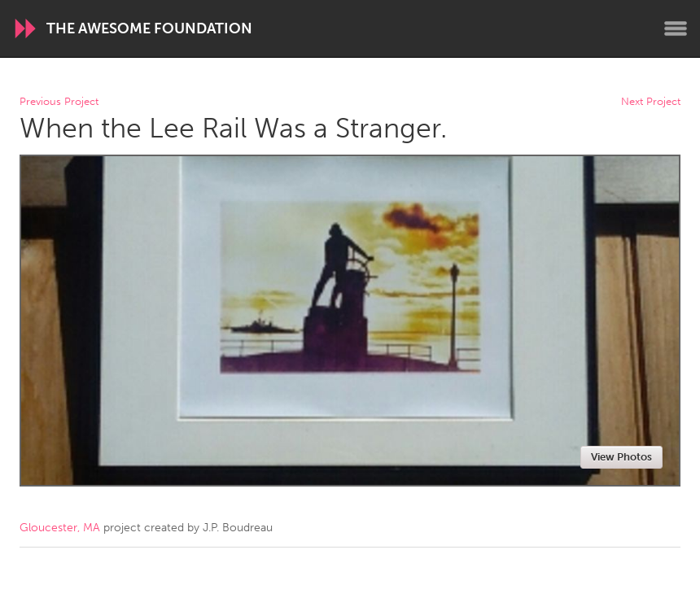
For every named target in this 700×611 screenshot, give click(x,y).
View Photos (621, 457)
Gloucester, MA (60, 528)
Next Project (651, 102)
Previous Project (59, 102)
